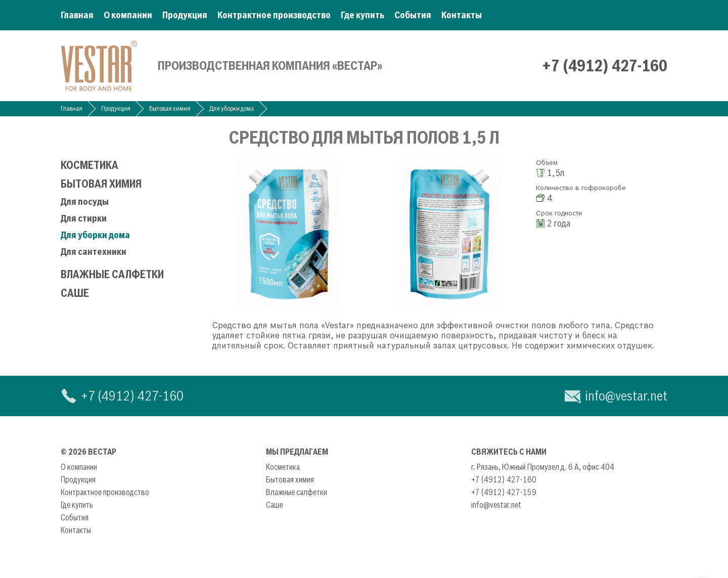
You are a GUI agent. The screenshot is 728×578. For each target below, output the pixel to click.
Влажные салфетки (112, 274)
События (413, 15)
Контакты (462, 15)
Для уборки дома (232, 108)
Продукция (185, 15)
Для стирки (84, 218)
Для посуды (85, 202)
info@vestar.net (626, 396)
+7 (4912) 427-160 (605, 66)
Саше (75, 293)
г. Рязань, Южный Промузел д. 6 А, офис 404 (543, 467)
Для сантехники (94, 252)
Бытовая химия (170, 108)
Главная (77, 15)
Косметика (89, 165)
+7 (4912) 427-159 (504, 492)
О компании (128, 15)
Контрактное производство (274, 15)
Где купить (362, 15)
